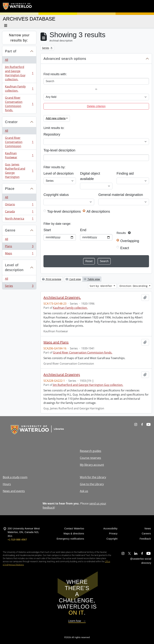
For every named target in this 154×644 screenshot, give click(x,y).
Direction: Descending (134, 286)
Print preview (52, 279)
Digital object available (90, 176)
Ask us (84, 491)
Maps (19, 254)
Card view (73, 279)
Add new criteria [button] (56, 118)
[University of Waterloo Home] (17, 6)
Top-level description (59, 150)
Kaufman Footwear (19, 155)
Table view (92, 279)
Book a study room (15, 477)
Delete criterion (96, 106)
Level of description (14, 268)
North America (19, 219)
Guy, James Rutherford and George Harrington (19, 171)
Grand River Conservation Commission (19, 142)
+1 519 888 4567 (17, 540)
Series (19, 286)
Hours (7, 484)
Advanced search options (65, 59)
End (83, 230)
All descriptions (98, 211)
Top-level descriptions (64, 211)
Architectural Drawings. (62, 298)
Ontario (19, 205)
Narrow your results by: (19, 38)
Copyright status (56, 195)
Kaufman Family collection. (19, 89)
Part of (11, 51)
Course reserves (90, 458)
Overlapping (130, 241)
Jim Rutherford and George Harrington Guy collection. (19, 73)
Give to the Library (92, 484)
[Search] (96, 81)
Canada (19, 212)
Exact (125, 248)
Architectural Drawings (62, 375)
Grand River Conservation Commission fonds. (19, 104)
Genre (10, 230)
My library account (92, 465)
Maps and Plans (56, 342)
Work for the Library (93, 477)
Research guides (91, 451)
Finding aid (125, 173)
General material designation (121, 195)
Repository (52, 134)
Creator (11, 122)
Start (47, 230)
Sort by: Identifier (101, 286)
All (7, 60)
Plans (19, 247)
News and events (14, 491)
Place (10, 189)
